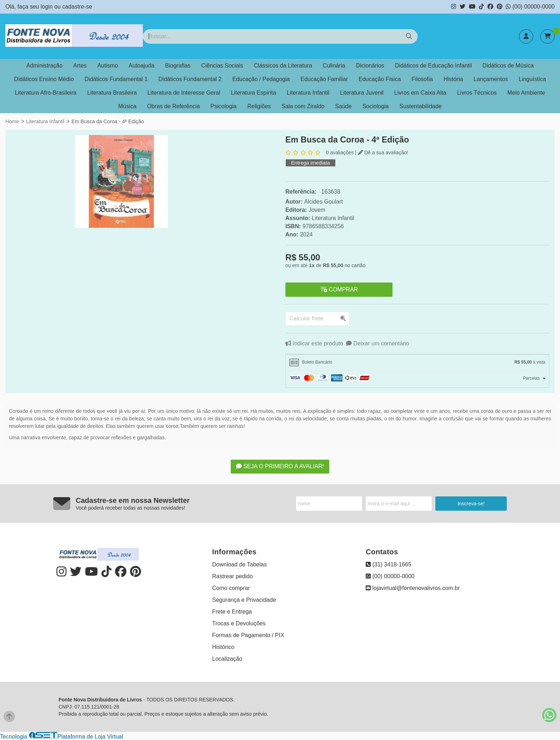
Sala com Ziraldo (303, 106)
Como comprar (231, 588)
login (47, 7)
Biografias (178, 66)
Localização (227, 659)
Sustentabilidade (420, 106)
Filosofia (422, 79)
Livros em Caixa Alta (420, 93)
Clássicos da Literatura (283, 66)
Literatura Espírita (254, 93)
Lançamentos (491, 79)
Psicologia (224, 106)
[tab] (417, 362)
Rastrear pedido (232, 576)
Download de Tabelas (239, 564)
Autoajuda (141, 66)
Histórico (223, 647)
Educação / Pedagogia (261, 79)
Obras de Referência (174, 106)
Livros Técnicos (477, 93)
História (453, 79)
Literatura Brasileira (112, 93)
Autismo (107, 66)
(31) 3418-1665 (389, 564)
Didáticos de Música (508, 66)
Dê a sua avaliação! (383, 152)
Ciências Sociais (222, 66)
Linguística (532, 79)
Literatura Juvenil (362, 93)
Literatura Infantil (308, 93)
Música (127, 106)
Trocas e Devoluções (239, 623)
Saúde (343, 106)
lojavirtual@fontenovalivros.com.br (413, 588)
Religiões (259, 106)
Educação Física (380, 79)
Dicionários (370, 66)
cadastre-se (77, 7)
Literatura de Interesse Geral (184, 93)
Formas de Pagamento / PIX (248, 635)
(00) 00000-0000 (530, 7)
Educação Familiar (324, 79)
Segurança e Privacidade (244, 600)
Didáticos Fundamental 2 (190, 79)
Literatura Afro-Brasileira (46, 93)
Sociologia (376, 106)
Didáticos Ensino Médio (44, 79)
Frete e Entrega (232, 612)
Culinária (334, 66)
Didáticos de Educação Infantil (433, 66)
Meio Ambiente (526, 93)
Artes (80, 66)
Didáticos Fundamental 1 (116, 79)
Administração (44, 66)
